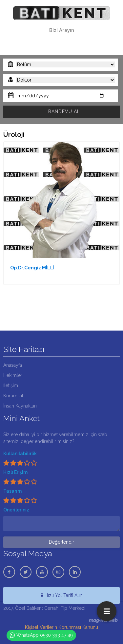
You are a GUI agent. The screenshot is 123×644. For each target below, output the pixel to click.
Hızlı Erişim (15, 472)
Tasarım (12, 491)
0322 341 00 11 (61, 38)
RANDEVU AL (64, 111)
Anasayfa (13, 365)
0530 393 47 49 (61, 45)
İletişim (11, 385)
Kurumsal (13, 396)
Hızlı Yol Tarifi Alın (61, 595)
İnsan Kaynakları (20, 406)
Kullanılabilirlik (20, 454)
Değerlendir (61, 542)
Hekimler (13, 375)
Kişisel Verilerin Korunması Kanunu (61, 627)
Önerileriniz (16, 510)
